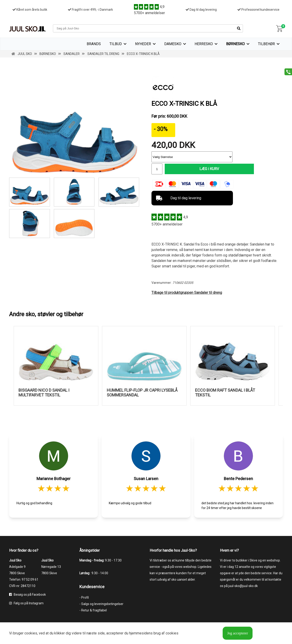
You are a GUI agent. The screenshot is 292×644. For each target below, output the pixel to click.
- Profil (84, 598)
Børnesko (235, 44)
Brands (94, 44)
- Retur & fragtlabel (93, 610)
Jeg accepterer (238, 633)
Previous (6, 368)
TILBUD (116, 44)
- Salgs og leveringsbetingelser (101, 604)
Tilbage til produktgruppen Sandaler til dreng (187, 293)
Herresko (204, 44)
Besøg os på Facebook (27, 595)
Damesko (173, 44)
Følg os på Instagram (26, 603)
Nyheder (143, 44)
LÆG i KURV (199, 169)
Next (286, 368)
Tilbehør (266, 44)
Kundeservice (92, 587)
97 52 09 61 (30, 580)
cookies (31, 633)
